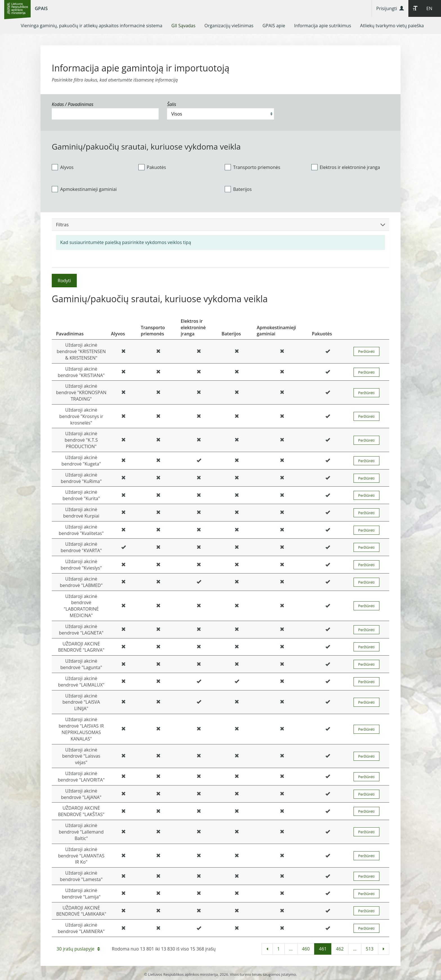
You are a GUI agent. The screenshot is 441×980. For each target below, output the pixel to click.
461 (323, 949)
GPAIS (41, 8)
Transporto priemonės (252, 167)
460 (306, 949)
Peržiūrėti (366, 351)
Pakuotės (152, 167)
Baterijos (238, 189)
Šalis (172, 104)
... (291, 949)
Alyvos (63, 167)
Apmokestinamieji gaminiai (84, 189)
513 (370, 949)
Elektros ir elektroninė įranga (346, 167)
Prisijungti (390, 8)
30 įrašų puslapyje (78, 949)
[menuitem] (92, 26)
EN (429, 8)
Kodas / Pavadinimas (73, 104)
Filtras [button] (220, 225)
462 (340, 949)
